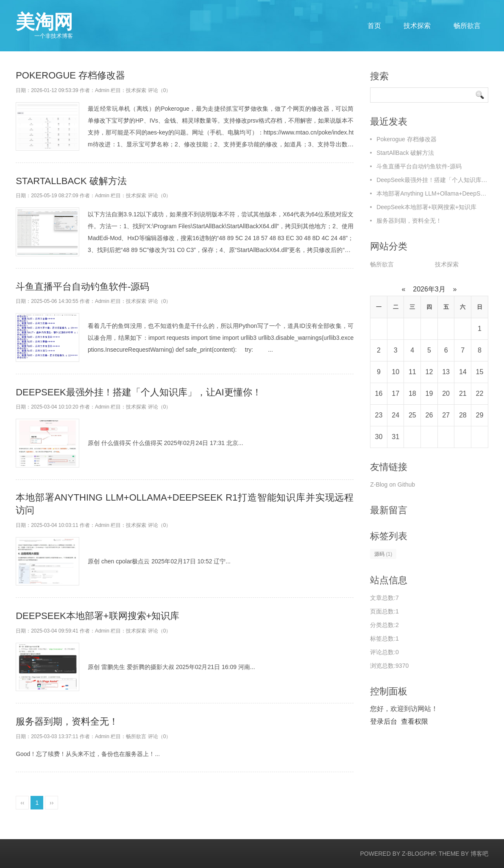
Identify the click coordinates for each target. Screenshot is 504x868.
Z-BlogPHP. (419, 854)
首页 (374, 26)
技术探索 (417, 26)
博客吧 (479, 854)
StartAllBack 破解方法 (71, 181)
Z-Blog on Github (393, 484)
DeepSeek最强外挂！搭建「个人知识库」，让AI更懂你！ (138, 392)
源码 (383, 554)
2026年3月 (429, 289)
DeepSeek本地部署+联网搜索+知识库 (97, 616)
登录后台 (384, 721)
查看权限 (415, 721)
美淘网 (44, 26)
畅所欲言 (467, 26)
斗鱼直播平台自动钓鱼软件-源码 (82, 287)
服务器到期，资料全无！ (67, 721)
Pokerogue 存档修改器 (70, 75)
